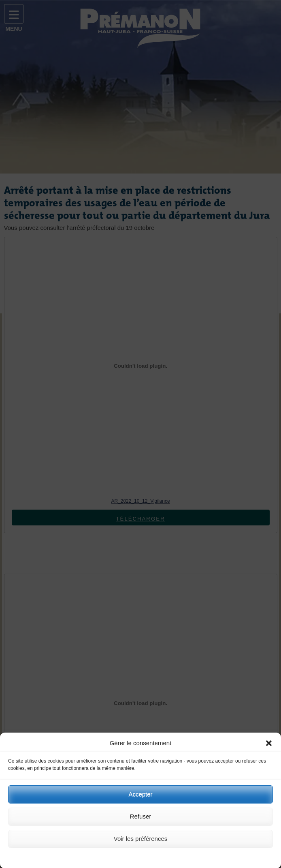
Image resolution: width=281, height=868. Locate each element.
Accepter (140, 797)
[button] (269, 746)
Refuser (141, 820)
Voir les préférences (141, 842)
